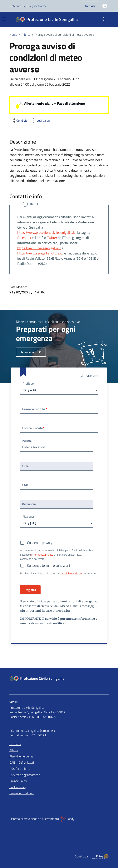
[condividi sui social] (19, 121)
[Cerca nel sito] (104, 19)
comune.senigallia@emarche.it (36, 731)
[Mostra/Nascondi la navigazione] (4, 19)
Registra (30, 590)
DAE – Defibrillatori (22, 762)
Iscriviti (90, 6)
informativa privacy (42, 555)
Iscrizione (15, 744)
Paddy (67, 819)
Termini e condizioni (22, 793)
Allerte (14, 750)
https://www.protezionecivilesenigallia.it (46, 232)
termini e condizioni (71, 573)
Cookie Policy (18, 787)
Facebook (24, 238)
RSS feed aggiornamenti (25, 775)
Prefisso (29, 384)
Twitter (52, 238)
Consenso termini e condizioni (49, 565)
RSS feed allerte (20, 769)
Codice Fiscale (33, 428)
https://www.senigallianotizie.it (40, 253)
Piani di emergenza (21, 756)
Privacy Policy (18, 781)
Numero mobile (35, 409)
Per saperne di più (31, 352)
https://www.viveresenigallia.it (39, 248)
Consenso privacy (40, 543)
